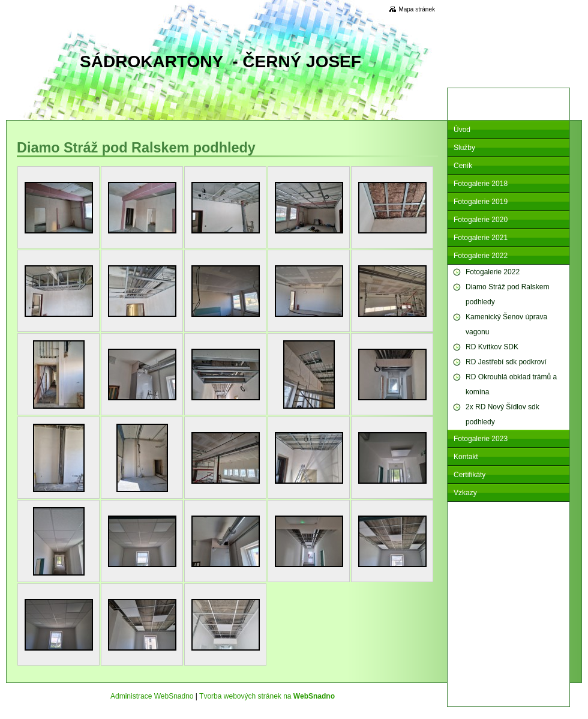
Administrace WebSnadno (152, 696)
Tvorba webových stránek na (267, 696)
